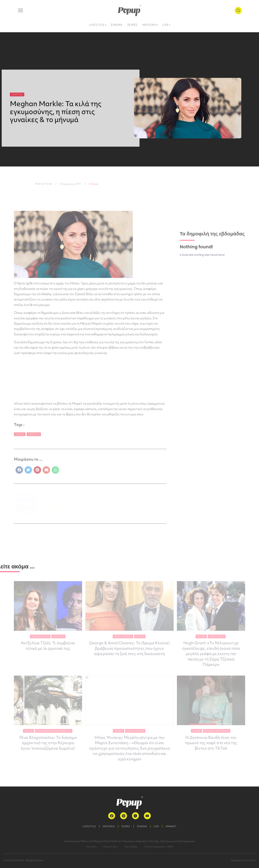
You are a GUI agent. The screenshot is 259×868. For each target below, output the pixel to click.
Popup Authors (110, 847)
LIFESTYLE (89, 826)
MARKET (171, 826)
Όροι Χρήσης (131, 847)
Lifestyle (34, 434)
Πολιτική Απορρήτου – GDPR (158, 847)
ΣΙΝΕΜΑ (142, 826)
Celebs (20, 434)
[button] (19, 470)
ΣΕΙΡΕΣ (126, 826)
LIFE (156, 826)
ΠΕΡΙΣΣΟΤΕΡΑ (53, 508)
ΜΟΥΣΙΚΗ (109, 826)
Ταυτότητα (91, 847)
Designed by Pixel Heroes (243, 860)
